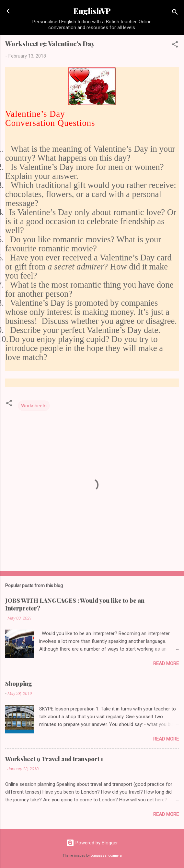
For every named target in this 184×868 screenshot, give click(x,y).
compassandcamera (106, 856)
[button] (175, 45)
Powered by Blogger (92, 843)
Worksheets (34, 406)
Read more (166, 664)
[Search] (175, 13)
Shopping (19, 684)
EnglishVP (92, 11)
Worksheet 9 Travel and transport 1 (54, 759)
